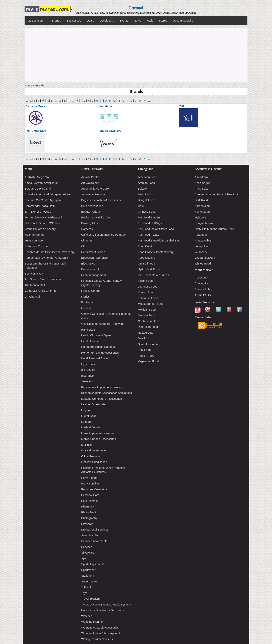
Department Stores (93, 252)
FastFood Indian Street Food (156, 229)
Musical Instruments (94, 450)
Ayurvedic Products (93, 194)
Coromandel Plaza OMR (40, 206)
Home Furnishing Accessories (100, 353)
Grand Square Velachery (40, 229)
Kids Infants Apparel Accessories (102, 387)
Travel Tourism (90, 599)
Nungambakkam (205, 223)
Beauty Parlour (91, 212)
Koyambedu (202, 212)
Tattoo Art (87, 587)
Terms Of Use (203, 295)
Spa (84, 558)
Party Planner (90, 478)
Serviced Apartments (94, 541)
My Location (36, 21)
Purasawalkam (204, 240)
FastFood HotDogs (150, 223)
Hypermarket (89, 364)
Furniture (87, 308)
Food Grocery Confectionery (156, 252)
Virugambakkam (205, 258)
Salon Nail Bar (90, 535)
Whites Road (203, 263)
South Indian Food (150, 344)
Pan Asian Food (148, 327)
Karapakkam (202, 206)
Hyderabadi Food (149, 269)
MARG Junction (34, 240)
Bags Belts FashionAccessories (101, 200)
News (138, 20)
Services (87, 547)
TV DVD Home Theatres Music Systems (106, 604)
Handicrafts (88, 330)
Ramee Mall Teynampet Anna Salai (47, 258)
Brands (56, 20)
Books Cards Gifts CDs (96, 217)
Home (28, 85)
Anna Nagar (202, 183)
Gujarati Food (146, 263)
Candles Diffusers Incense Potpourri (104, 235)
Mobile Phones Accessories (99, 439)
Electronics (88, 263)
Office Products (91, 456)
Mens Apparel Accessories (98, 433)
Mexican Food (147, 310)
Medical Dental (91, 427)
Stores (163, 20)
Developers (107, 20)
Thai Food (144, 350)
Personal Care (90, 495)
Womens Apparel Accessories (100, 627)
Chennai (136, 8)
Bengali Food (146, 200)
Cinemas (87, 240)
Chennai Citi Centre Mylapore (43, 200)
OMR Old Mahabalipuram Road (214, 229)
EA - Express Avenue (38, 212)
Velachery (201, 252)
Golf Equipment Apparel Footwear (102, 324)
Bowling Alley (90, 223)
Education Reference (94, 258)
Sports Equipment (92, 564)
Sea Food (144, 338)
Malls (150, 20)
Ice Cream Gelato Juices (153, 275)
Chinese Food (147, 212)
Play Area (87, 524)
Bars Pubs (144, 194)
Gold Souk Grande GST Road (43, 223)
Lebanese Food (148, 298)
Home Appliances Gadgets (98, 347)
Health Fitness (90, 341)
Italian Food (145, 281)
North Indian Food (149, 321)
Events (124, 20)
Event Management (93, 275)
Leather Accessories (94, 404)
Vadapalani (202, 246)
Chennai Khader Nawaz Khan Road (217, 194)
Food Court (145, 246)
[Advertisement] (136, 54)
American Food (148, 177)
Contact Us (202, 283)
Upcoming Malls (183, 20)
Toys (84, 593)
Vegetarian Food (148, 361)
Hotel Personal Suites (95, 358)
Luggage (87, 422)
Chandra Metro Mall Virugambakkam (48, 194)
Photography (89, 518)
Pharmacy (88, 506)
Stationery (88, 576)
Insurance (87, 376)
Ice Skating (88, 370)
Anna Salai (201, 189)
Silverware (88, 553)
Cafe (141, 206)
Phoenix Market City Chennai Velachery (49, 252)
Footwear (87, 302)
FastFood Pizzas (148, 235)
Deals (90, 20)
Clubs (85, 246)
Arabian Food (146, 183)
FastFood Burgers (149, 217)
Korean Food (146, 292)
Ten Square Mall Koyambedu (43, 279)
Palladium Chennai (36, 246)
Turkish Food (146, 356)
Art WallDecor (90, 183)
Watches (87, 616)
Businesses (74, 20)
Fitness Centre (90, 291)
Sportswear (88, 570)
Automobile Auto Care (95, 189)
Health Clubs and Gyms (96, 335)
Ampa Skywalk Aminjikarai (41, 183)
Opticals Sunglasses (94, 462)
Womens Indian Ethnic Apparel (101, 633)
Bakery (142, 189)
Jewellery (87, 381)
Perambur (201, 235)
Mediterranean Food (151, 304)
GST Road (201, 200)
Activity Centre (90, 177)
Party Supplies (90, 483)
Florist (85, 297)
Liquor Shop (89, 416)
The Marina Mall (35, 285)
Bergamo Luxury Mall (38, 189)
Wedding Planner (92, 622)
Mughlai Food (146, 315)
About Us (200, 277)
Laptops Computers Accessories (102, 399)
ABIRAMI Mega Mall (37, 177)
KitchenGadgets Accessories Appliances (107, 393)
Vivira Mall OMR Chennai (40, 291)
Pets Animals (89, 501)
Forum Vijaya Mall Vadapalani (43, 217)
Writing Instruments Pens (97, 639)
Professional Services (95, 529)
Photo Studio (89, 512)
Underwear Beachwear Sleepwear (103, 610)
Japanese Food (148, 287)
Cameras (87, 229)
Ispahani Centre (35, 235)
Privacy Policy (203, 289)
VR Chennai (32, 297)
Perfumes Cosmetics (94, 489)
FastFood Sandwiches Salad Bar (158, 240)
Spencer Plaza (34, 273)
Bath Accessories (92, 206)
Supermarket (89, 581)
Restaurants (146, 333)
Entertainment (90, 269)
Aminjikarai (201, 177)
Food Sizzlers (146, 258)
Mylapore (200, 217)
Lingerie (86, 410)
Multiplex (87, 445)
